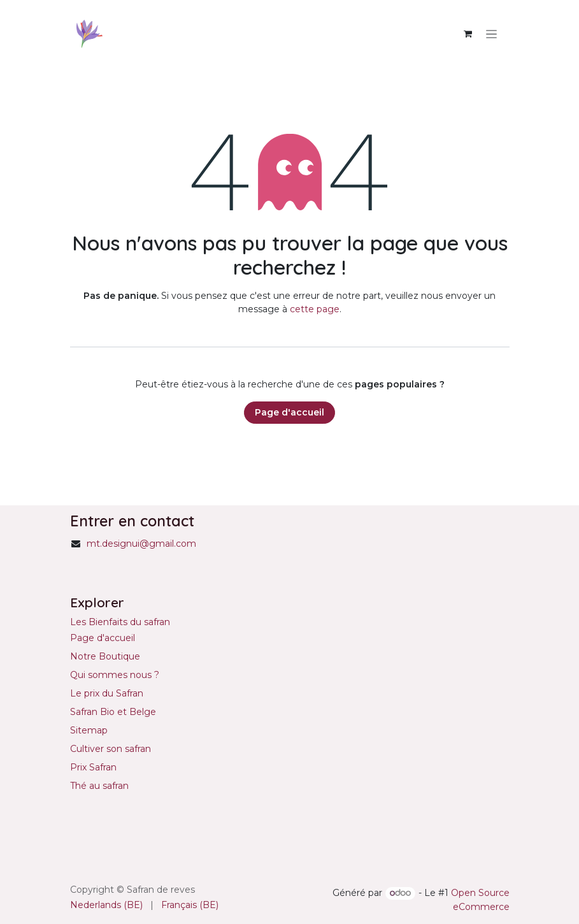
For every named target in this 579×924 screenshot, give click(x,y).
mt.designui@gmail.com (141, 544)
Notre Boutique (105, 656)
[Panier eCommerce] (468, 34)
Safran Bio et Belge (113, 712)
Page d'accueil (289, 412)
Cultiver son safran (111, 749)
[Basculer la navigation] (491, 34)
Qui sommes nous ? (115, 675)
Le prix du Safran (107, 693)
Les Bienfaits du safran (120, 622)
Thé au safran (99, 786)
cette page (315, 309)
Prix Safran (95, 767)
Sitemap (89, 730)
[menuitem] (106, 905)
